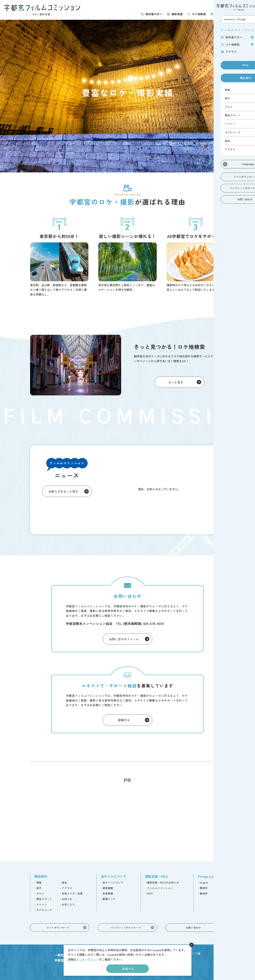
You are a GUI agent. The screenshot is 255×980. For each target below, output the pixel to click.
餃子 (39, 888)
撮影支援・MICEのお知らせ (163, 882)
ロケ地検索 (199, 14)
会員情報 (108, 893)
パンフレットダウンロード (126, 928)
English (204, 882)
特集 (39, 882)
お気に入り (68, 904)
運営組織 (108, 888)
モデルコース (44, 910)
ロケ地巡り (222, 14)
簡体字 (204, 888)
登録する (124, 720)
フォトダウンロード (58, 928)
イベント (42, 904)
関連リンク (109, 899)
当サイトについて (113, 882)
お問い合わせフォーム (124, 639)
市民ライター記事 (72, 893)
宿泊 (64, 882)
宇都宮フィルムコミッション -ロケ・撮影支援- (42, 10)
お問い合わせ (193, 928)
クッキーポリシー (88, 959)
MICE (222, 6)
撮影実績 (177, 14)
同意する (128, 969)
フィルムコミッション (160, 888)
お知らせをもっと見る (63, 491)
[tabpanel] (127, 96)
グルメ (40, 893)
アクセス (244, 14)
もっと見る (176, 382)
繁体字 (204, 893)
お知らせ (67, 899)
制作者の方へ (154, 14)
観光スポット (44, 899)
